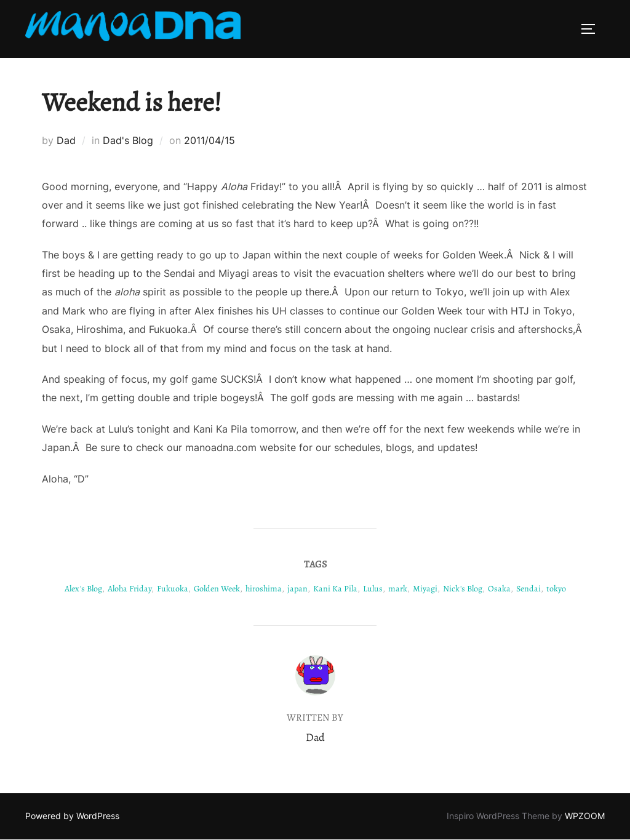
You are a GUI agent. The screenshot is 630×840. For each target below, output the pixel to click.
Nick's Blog (463, 589)
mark (398, 589)
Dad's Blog (128, 140)
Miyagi (425, 589)
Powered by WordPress (72, 816)
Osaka (499, 589)
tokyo (556, 589)
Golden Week (217, 589)
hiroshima (264, 589)
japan (297, 589)
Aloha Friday (130, 589)
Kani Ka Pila (335, 589)
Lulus (373, 589)
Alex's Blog (83, 589)
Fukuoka (173, 589)
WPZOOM (585, 816)
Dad (66, 140)
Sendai (528, 589)
